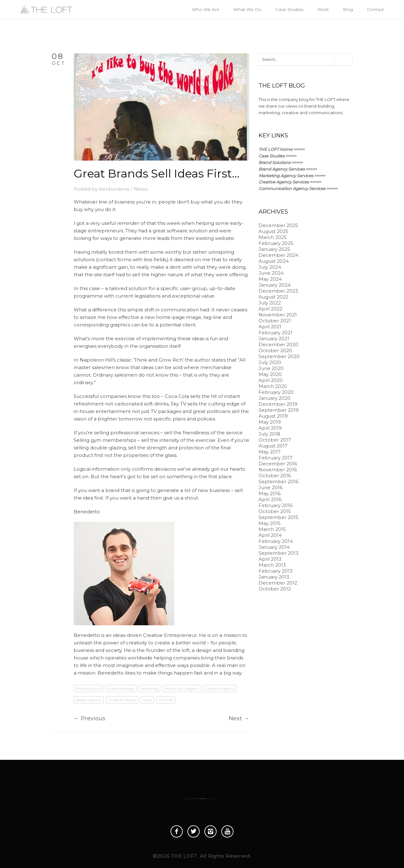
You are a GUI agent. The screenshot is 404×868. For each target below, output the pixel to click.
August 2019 (273, 416)
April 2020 (271, 380)
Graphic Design (122, 700)
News (141, 189)
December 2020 (278, 344)
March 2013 (272, 565)
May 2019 (270, 422)
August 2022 (273, 297)
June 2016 (270, 487)
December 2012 (278, 583)
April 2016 (270, 499)
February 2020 (276, 392)
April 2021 (270, 327)
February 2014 (276, 541)
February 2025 (276, 243)
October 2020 (275, 350)
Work (323, 9)
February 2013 (275, 571)
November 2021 (278, 315)
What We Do (247, 9)
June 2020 (271, 368)
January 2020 (275, 398)
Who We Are (206, 9)
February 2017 (275, 458)
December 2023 (278, 291)
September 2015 (278, 517)
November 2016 (278, 470)
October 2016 (275, 476)
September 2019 (279, 410)
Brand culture (88, 688)
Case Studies (289, 9)
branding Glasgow (181, 688)
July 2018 (269, 434)
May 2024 (270, 279)
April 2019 (270, 428)
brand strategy (121, 688)
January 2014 (274, 547)
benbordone (114, 189)
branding (150, 688)
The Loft (166, 700)
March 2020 (273, 386)
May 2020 (270, 374)
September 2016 (278, 482)
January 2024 (275, 285)
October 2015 (275, 511)
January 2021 (274, 339)
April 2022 (270, 309)
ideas (147, 700)
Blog (348, 9)
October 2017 (275, 440)
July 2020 (270, 362)
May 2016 (270, 493)
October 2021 (275, 321)
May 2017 (270, 452)
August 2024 (274, 261)
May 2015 (270, 523)
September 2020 (279, 356)
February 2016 (275, 505)
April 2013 (270, 559)
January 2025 (274, 249)
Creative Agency (220, 688)
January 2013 (274, 577)
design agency (89, 700)
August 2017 (273, 446)
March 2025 (273, 237)
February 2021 (275, 333)
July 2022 (270, 303)
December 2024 (278, 255)
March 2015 (272, 529)
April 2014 (270, 535)
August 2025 (273, 231)
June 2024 (271, 273)
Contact (375, 9)
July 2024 (270, 267)
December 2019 (278, 404)
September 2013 (278, 553)
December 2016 (278, 464)
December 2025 (278, 225)
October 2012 (275, 589)
